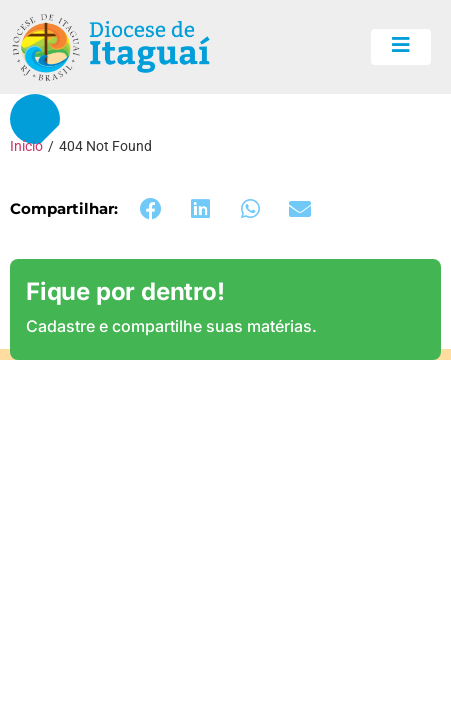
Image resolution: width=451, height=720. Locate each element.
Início (26, 146)
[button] (151, 209)
